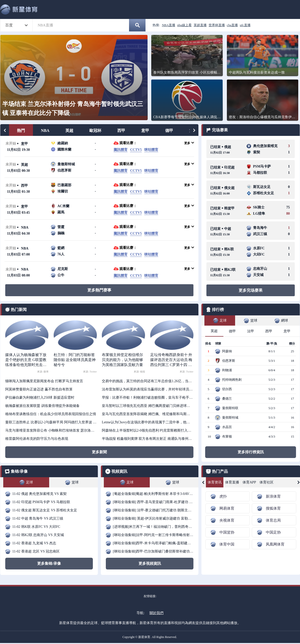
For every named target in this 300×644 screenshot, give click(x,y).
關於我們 (156, 613)
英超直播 (200, 25)
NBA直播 (169, 25)
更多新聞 (99, 452)
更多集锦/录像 (49, 563)
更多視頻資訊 (150, 563)
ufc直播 (245, 25)
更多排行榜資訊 (251, 452)
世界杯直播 (217, 25)
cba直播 (232, 25)
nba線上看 (184, 25)
